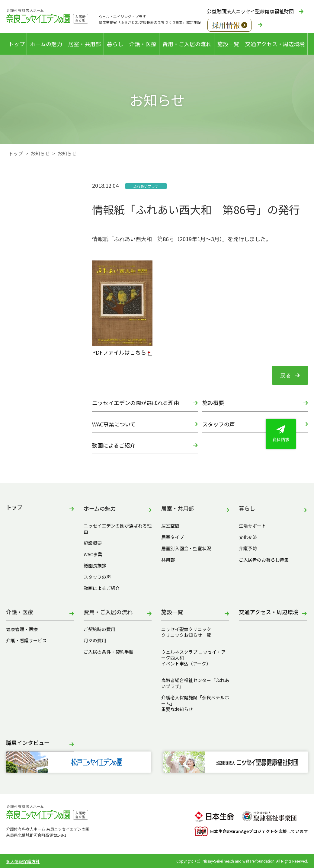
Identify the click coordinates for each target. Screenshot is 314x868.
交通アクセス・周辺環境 (275, 44)
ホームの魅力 (46, 44)
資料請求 (281, 434)
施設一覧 (228, 44)
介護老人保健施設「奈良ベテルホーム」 (195, 700)
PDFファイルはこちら (119, 352)
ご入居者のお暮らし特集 (264, 560)
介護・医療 (143, 44)
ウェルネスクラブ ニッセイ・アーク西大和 (193, 655)
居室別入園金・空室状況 (186, 548)
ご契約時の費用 (102, 629)
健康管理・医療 (22, 629)
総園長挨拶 (95, 566)
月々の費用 (95, 640)
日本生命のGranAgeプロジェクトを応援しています (251, 831)
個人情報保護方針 (23, 861)
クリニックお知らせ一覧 (186, 635)
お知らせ (40, 153)
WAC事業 (93, 554)
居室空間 (170, 526)
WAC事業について (114, 424)
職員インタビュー (28, 743)
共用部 (168, 560)
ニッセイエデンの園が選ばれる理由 (136, 403)
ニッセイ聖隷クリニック (186, 629)
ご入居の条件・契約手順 (109, 652)
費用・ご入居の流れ (187, 44)
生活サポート (252, 526)
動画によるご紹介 (114, 445)
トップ (17, 44)
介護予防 (248, 548)
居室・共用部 (85, 44)
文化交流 (248, 537)
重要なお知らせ (177, 709)
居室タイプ (173, 537)
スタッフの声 (219, 424)
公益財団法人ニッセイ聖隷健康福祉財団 (250, 11)
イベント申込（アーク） (186, 664)
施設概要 (213, 403)
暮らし (115, 44)
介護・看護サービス (26, 640)
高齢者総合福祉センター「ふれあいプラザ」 (195, 683)
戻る (286, 375)
